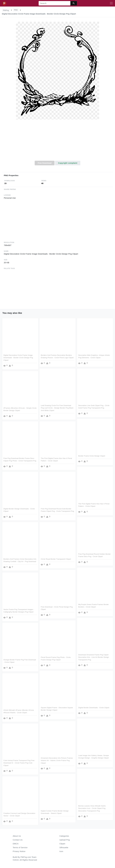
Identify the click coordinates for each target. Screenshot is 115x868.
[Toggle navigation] (111, 3)
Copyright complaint (68, 163)
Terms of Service (20, 847)
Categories (64, 836)
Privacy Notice (19, 851)
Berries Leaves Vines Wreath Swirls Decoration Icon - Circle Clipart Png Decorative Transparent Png (92, 808)
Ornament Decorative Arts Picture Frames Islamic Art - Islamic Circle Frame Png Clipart (57, 761)
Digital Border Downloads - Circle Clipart (94, 708)
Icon (61, 851)
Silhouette (64, 847)
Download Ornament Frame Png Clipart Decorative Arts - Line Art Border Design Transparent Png (94, 657)
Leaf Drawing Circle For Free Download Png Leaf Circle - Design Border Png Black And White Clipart (57, 408)
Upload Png (65, 840)
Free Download (45, 163)
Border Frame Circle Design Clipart (92, 456)
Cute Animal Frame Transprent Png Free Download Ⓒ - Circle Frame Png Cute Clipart (19, 763)
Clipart (62, 844)
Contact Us (18, 840)
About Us (17, 836)
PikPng (6, 10)
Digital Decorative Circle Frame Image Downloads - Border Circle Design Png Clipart (18, 358)
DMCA (16, 844)
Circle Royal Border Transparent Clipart (56, 559)
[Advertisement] (57, 142)
